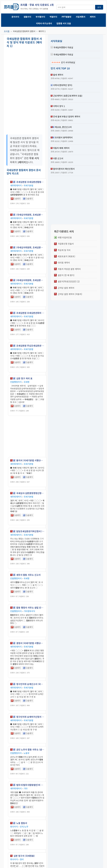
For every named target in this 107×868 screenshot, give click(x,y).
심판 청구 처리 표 (24, 378)
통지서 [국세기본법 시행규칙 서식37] (30, 460)
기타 (26, 788)
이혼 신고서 (58, 158)
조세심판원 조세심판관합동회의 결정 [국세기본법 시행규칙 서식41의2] (30, 182)
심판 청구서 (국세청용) (24, 856)
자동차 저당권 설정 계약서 (69, 269)
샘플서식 (27, 17)
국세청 (26, 382)
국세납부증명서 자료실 (62, 47)
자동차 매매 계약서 (61, 148)
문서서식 (15, 17)
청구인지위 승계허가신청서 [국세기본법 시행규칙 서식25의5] (30, 717)
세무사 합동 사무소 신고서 (28, 575)
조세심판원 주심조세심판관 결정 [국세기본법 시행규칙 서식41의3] (30, 346)
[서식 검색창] (75, 7)
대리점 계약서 (64, 263)
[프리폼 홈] (11, 7)
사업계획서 (81, 17)
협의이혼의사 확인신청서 (64, 169)
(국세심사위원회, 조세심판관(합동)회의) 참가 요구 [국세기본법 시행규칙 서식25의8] (30, 280)
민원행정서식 (16, 382)
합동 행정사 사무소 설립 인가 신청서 (30, 608)
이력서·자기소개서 (44, 23)
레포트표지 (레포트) (66, 256)
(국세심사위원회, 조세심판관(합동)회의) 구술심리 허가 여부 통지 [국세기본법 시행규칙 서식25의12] (30, 247)
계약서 (93, 17)
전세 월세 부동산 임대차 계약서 (67, 116)
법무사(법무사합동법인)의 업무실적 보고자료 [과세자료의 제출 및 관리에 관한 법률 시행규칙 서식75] (30, 785)
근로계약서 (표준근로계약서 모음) (68, 96)
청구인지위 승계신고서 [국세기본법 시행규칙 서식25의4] (30, 684)
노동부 (26, 753)
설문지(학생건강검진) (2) (69, 281)
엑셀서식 (53, 17)
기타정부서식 (29, 611)
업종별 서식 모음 (64, 23)
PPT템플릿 (66, 17)
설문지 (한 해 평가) (66, 275)
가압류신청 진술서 (66, 244)
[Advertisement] (39, 69)
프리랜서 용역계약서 (64, 137)
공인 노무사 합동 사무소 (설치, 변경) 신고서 (30, 750)
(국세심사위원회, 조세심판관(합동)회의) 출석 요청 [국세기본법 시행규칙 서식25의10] (30, 215)
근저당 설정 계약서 (66, 288)
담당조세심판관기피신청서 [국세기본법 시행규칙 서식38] (30, 531)
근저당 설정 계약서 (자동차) (70, 294)
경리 (22, 859)
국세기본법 (28, 185)
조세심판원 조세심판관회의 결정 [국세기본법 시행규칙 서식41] (30, 313)
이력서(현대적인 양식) (63, 85)
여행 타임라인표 (65, 237)
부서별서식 (40, 17)
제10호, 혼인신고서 (63, 127)
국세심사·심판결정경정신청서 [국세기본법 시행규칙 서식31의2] (30, 493)
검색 (99, 7)
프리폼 (7, 31)
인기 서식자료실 (63, 62)
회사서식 (14, 827)
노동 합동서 (22, 823)
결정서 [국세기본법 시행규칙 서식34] (30, 643)
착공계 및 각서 (64, 250)
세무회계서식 (16, 185)
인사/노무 (24, 827)
